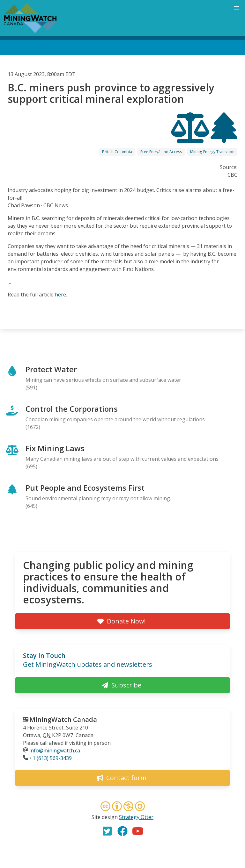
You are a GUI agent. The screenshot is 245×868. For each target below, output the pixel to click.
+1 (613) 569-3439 (51, 758)
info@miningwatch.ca (55, 751)
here (60, 295)
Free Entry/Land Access (161, 152)
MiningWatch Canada (63, 719)
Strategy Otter (136, 817)
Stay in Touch (44, 655)
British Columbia (117, 152)
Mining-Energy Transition (212, 152)
